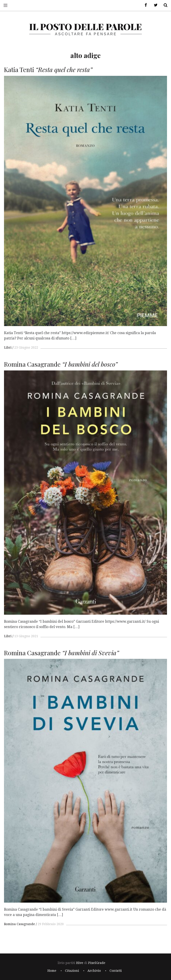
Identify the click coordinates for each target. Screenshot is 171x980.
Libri (8, 347)
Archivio (94, 971)
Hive (80, 963)
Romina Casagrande (19, 924)
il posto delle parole (85, 26)
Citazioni (72, 971)
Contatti (116, 971)
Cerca (164, 5)
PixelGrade (97, 963)
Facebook (144, 5)
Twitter (154, 5)
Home (52, 971)
